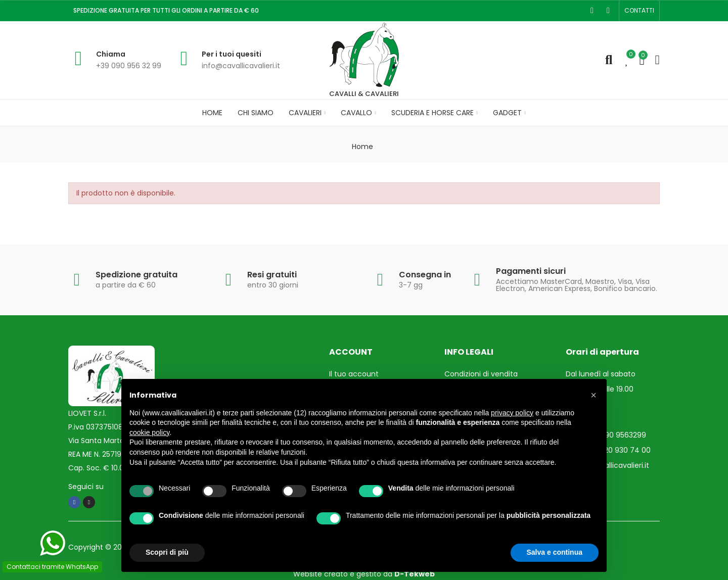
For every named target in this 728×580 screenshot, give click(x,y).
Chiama (111, 54)
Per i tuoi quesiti (232, 54)
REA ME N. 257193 (97, 454)
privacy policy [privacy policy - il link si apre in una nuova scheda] (512, 413)
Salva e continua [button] (555, 552)
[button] (639, 11)
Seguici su (86, 487)
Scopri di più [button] (167, 552)
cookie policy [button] (149, 432)
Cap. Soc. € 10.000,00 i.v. (111, 468)
